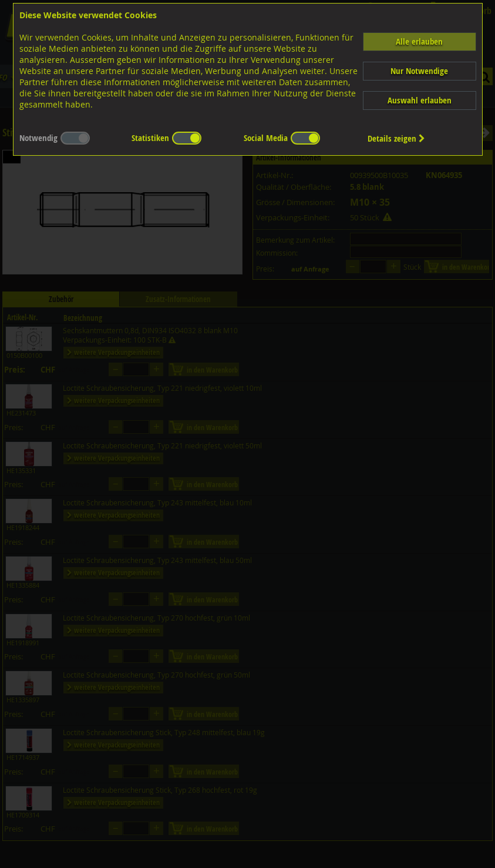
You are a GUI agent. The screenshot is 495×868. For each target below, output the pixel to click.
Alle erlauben (419, 41)
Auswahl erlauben (420, 100)
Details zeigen (396, 138)
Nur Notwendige (419, 71)
